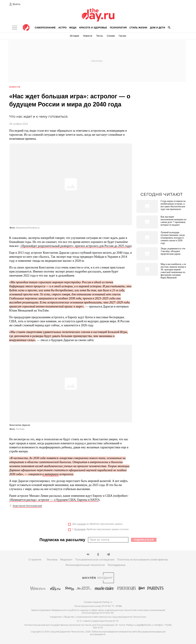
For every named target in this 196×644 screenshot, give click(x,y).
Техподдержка (116, 565)
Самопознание (45, 28)
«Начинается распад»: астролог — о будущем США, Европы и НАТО (54, 500)
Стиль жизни (138, 28)
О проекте (35, 560)
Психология (118, 28)
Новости (88, 36)
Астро (63, 28)
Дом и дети (157, 28)
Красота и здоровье (93, 28)
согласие (82, 524)
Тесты (100, 36)
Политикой (80, 529)
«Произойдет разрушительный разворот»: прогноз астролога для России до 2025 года (75, 246)
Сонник (111, 36)
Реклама (52, 560)
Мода (73, 28)
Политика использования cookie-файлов (142, 560)
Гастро (122, 36)
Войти (16, 4)
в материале (51, 474)
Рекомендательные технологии (85, 565)
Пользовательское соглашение (95, 560)
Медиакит (66, 560)
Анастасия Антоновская (27, 506)
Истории (74, 36)
